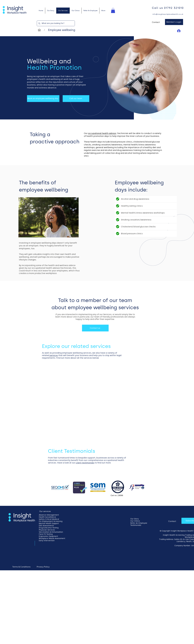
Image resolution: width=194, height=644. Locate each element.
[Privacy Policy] (43, 567)
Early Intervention (47, 541)
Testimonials (136, 525)
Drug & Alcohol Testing (49, 528)
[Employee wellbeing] (62, 30)
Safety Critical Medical (49, 519)
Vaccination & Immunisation (49, 532)
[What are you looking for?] (56, 23)
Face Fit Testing (46, 534)
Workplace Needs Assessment (49, 538)
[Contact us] (95, 328)
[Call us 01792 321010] (168, 8)
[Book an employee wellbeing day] (43, 99)
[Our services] (45, 511)
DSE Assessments (46, 526)
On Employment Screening (49, 521)
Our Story (135, 519)
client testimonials (85, 463)
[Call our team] (76, 99)
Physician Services (47, 530)
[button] (113, 10)
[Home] (39, 30)
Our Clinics (135, 521)
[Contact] (156, 22)
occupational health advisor (102, 133)
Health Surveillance (47, 517)
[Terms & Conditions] (22, 567)
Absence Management (49, 515)
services (54, 355)
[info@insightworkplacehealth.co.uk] (168, 14)
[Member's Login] (174, 22)
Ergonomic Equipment (48, 536)
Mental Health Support (49, 523)
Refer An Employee (139, 523)
